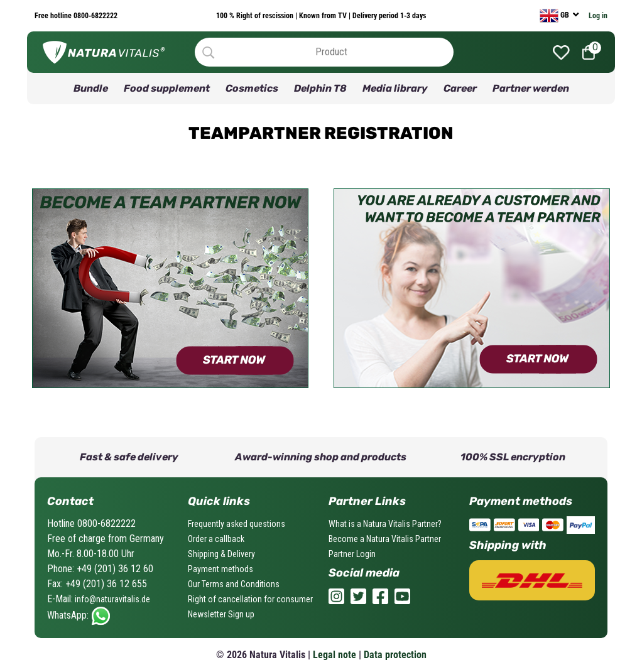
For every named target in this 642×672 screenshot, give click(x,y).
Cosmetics (252, 88)
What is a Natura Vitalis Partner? (385, 524)
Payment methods (220, 569)
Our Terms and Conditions (234, 584)
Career (460, 88)
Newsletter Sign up (221, 614)
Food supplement (167, 88)
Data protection (395, 655)
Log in (598, 16)
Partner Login (352, 554)
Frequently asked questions (237, 524)
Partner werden (531, 88)
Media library (395, 88)
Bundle (91, 88)
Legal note (335, 655)
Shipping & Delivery (221, 554)
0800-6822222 (95, 16)
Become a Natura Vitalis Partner (385, 539)
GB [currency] (555, 16)
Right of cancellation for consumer (250, 599)
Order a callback (216, 539)
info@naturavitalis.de (112, 599)
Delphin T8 (320, 88)
